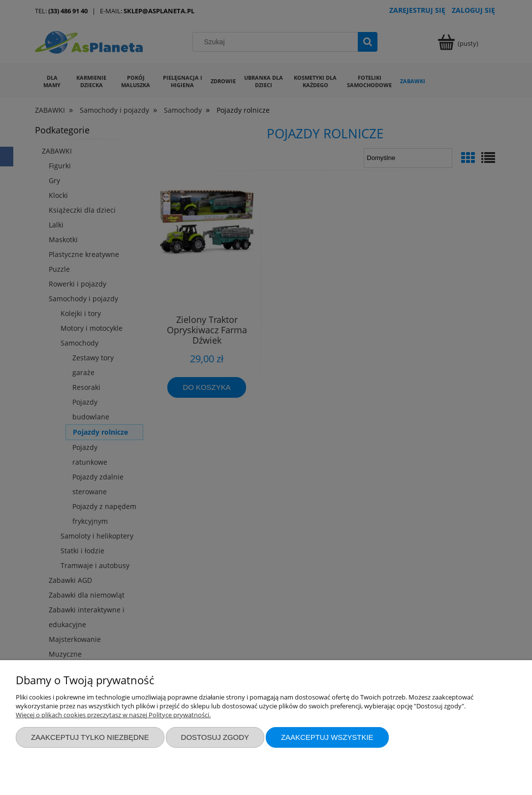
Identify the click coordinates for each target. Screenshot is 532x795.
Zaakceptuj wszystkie (327, 737)
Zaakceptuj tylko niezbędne (90, 737)
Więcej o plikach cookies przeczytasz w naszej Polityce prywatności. (113, 715)
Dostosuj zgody (215, 737)
